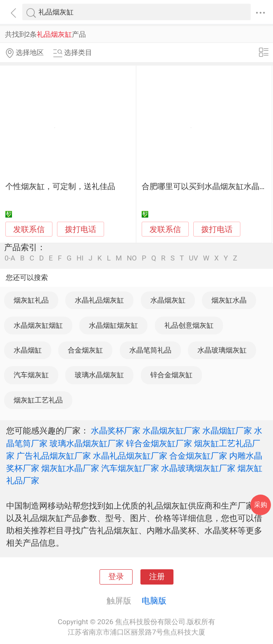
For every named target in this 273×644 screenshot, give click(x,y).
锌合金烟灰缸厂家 (159, 443)
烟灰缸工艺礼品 (38, 400)
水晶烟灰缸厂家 (171, 431)
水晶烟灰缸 (168, 300)
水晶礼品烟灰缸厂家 (130, 456)
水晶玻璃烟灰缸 (222, 350)
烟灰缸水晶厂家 (70, 468)
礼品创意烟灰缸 (189, 325)
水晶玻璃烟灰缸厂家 (198, 468)
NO (132, 258)
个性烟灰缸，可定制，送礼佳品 (60, 187)
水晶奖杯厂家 (116, 431)
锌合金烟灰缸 (171, 375)
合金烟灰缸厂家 (198, 456)
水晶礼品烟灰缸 (99, 300)
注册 (157, 577)
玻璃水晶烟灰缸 (99, 375)
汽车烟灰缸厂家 (130, 468)
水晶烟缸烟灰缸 (113, 325)
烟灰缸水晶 (229, 300)
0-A (10, 258)
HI (80, 258)
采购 (261, 505)
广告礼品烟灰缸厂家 (54, 456)
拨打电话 (81, 229)
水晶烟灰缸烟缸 (38, 325)
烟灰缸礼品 (31, 300)
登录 (116, 577)
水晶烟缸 (28, 350)
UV (193, 258)
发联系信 (29, 230)
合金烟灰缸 (85, 350)
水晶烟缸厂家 (227, 431)
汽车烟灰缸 (31, 375)
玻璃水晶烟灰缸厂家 (87, 443)
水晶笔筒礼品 (150, 350)
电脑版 (154, 601)
